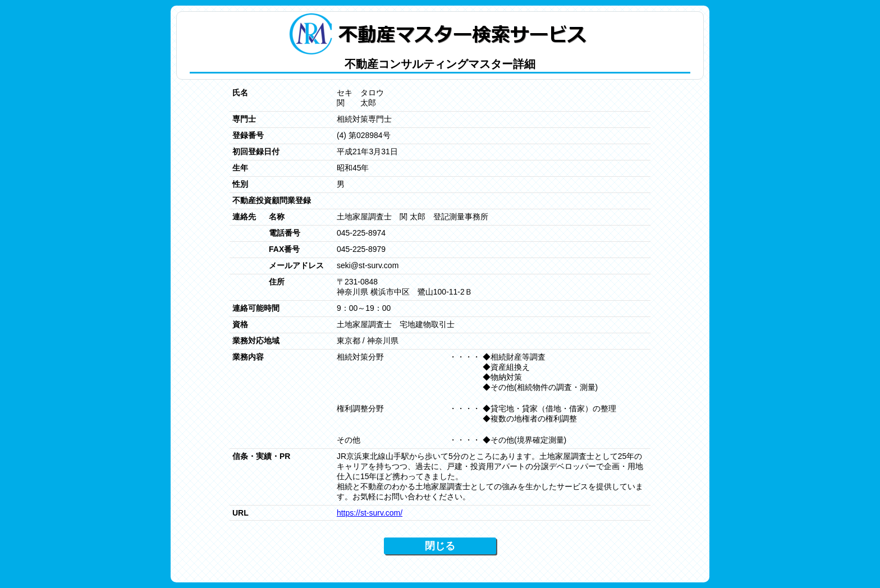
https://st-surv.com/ (370, 513)
